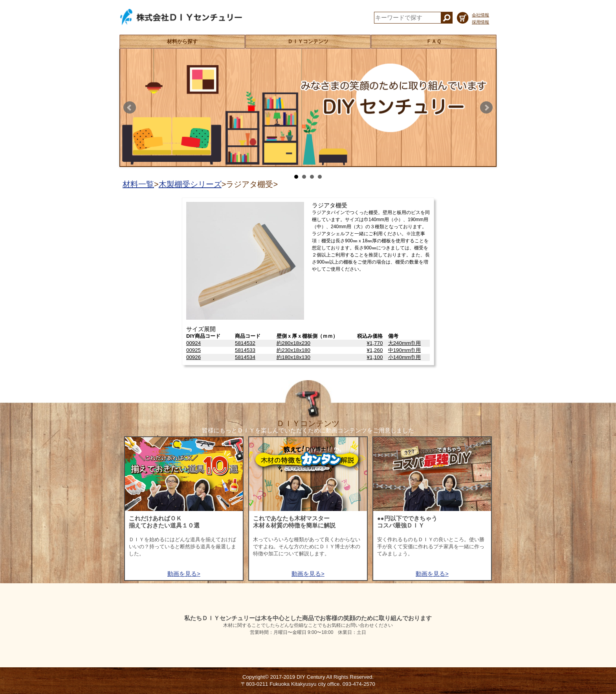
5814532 (245, 343)
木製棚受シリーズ (190, 184)
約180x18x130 (293, 357)
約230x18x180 (293, 350)
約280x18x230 (293, 343)
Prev (130, 108)
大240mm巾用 (404, 343)
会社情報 (480, 15)
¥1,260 (375, 350)
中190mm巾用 (404, 350)
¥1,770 (375, 343)
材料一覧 (138, 184)
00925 (193, 350)
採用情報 (480, 22)
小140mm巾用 (404, 357)
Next (486, 108)
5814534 (245, 357)
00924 (193, 343)
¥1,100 (375, 357)
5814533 (245, 350)
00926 (193, 357)
